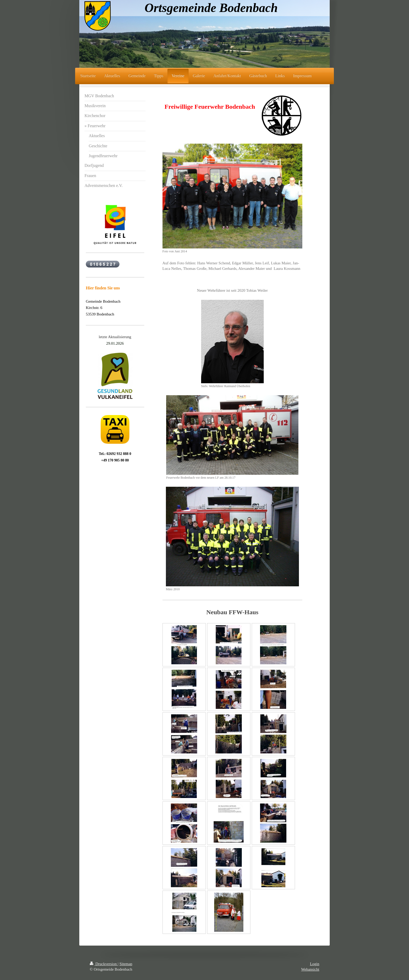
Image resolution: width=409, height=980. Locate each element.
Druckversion (104, 964)
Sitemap (126, 964)
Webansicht (310, 969)
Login (315, 964)
